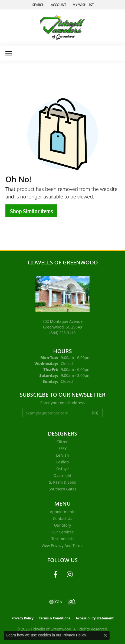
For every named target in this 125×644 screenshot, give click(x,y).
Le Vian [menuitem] (62, 455)
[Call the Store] (63, 333)
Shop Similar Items (31, 211)
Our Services (62, 532)
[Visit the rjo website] (72, 602)
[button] (38, 5)
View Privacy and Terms (63, 545)
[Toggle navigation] (9, 53)
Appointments (62, 512)
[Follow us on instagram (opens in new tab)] (70, 575)
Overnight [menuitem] (62, 475)
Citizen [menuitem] (62, 442)
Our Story (62, 525)
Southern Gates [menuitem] (62, 489)
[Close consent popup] (105, 635)
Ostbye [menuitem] (62, 469)
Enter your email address (62, 403)
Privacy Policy (22, 618)
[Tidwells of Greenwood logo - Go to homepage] (63, 27)
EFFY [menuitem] (62, 448)
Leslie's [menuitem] (62, 462)
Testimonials (62, 539)
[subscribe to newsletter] (95, 413)
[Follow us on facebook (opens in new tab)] (55, 575)
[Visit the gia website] (56, 602)
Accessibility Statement (95, 618)
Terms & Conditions (55, 618)
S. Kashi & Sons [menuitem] (62, 482)
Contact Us (62, 518)
